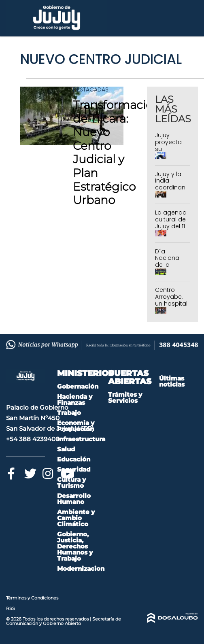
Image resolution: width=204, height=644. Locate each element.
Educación (74, 459)
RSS (11, 608)
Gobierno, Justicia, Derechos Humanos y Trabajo (75, 546)
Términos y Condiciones (32, 598)
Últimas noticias (172, 381)
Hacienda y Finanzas (75, 400)
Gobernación (78, 386)
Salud (66, 449)
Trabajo (69, 413)
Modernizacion (81, 569)
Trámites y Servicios (125, 397)
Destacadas (91, 89)
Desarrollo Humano (74, 499)
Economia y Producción (76, 426)
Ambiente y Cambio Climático (76, 518)
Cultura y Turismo (71, 482)
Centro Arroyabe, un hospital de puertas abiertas (171, 303)
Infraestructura (81, 439)
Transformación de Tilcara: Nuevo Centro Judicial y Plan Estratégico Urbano (117, 152)
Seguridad (74, 469)
